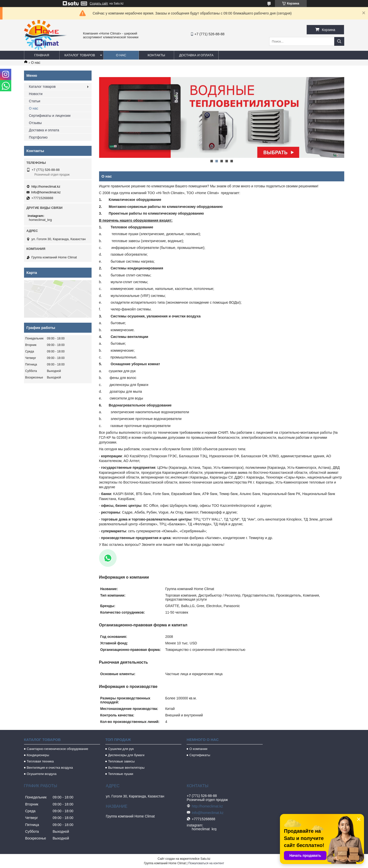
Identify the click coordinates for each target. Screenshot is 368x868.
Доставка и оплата (196, 55)
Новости (36, 94)
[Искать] (339, 41)
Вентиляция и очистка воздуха (50, 768)
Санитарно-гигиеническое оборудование (58, 749)
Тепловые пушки (121, 774)
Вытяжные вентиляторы (126, 768)
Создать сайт (99, 4)
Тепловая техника (40, 761)
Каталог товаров (80, 55)
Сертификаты (200, 755)
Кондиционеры (38, 755)
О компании (198, 749)
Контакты (156, 55)
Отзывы (35, 123)
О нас (121, 55)
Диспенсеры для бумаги (126, 755)
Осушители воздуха (42, 774)
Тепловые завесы (121, 761)
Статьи (35, 101)
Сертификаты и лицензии (50, 116)
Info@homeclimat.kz (46, 192)
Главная (42, 55)
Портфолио (38, 137)
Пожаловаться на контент (206, 863)
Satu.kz (205, 859)
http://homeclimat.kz (46, 186)
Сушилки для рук (121, 749)
